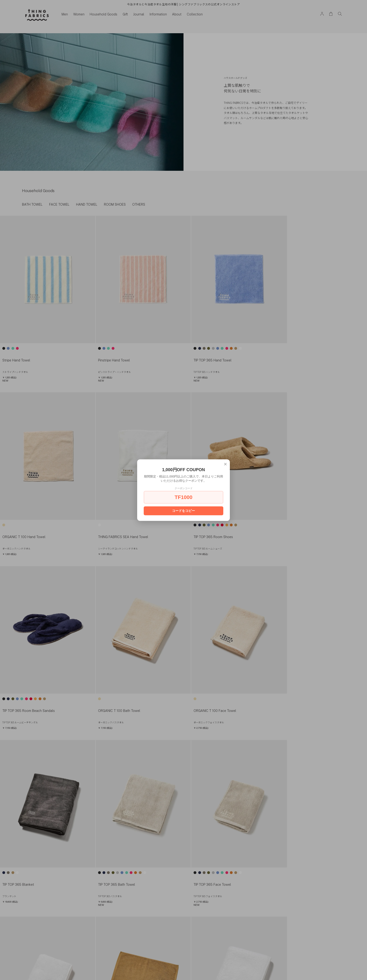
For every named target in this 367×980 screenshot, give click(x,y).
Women (79, 14)
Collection (195, 14)
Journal (139, 14)
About (177, 14)
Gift (126, 14)
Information (158, 14)
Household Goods (104, 14)
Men (65, 14)
